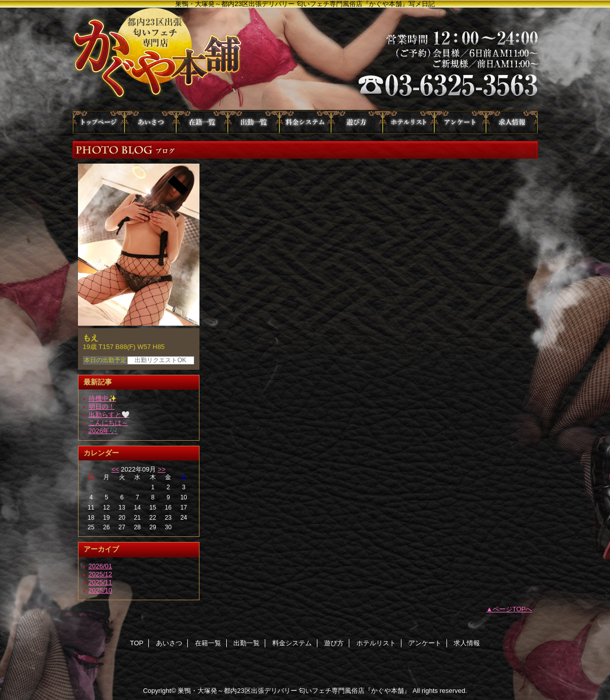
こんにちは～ (108, 423)
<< (115, 469)
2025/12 (100, 574)
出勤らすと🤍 (109, 415)
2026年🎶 (103, 431)
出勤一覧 (254, 122)
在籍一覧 (202, 122)
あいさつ (150, 122)
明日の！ (102, 406)
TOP (99, 122)
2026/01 (100, 566)
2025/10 (100, 590)
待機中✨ (103, 398)
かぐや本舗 (305, 59)
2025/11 (100, 582)
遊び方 (357, 122)
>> (162, 469)
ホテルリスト (409, 122)
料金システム (305, 122)
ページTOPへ (513, 609)
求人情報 (512, 122)
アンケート (460, 122)
